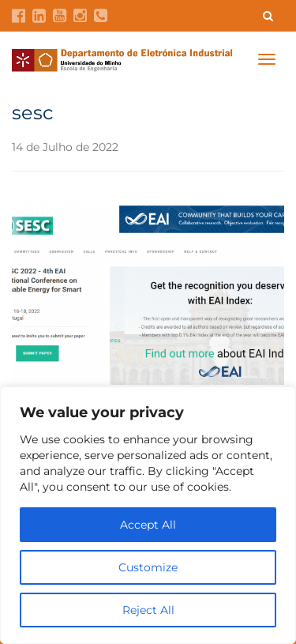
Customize (148, 567)
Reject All (148, 610)
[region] (148, 515)
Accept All (148, 525)
